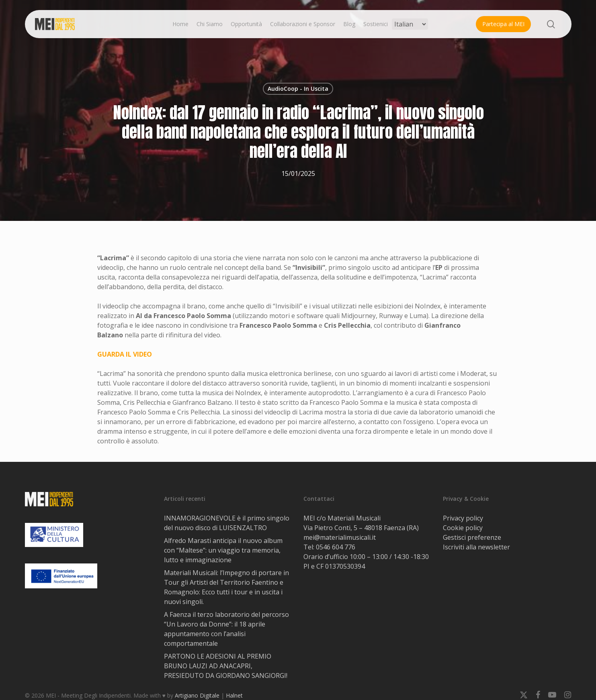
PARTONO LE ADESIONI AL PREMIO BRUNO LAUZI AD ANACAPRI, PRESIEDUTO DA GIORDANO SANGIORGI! (226, 666)
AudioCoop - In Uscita (298, 89)
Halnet (234, 695)
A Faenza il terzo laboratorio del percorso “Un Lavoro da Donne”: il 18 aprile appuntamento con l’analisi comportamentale (226, 629)
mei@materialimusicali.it (340, 537)
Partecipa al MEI (503, 24)
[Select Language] (410, 24)
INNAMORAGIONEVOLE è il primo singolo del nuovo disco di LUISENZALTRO (227, 523)
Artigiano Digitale (197, 695)
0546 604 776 (336, 547)
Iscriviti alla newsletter (476, 547)
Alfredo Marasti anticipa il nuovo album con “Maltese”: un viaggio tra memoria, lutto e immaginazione (223, 550)
